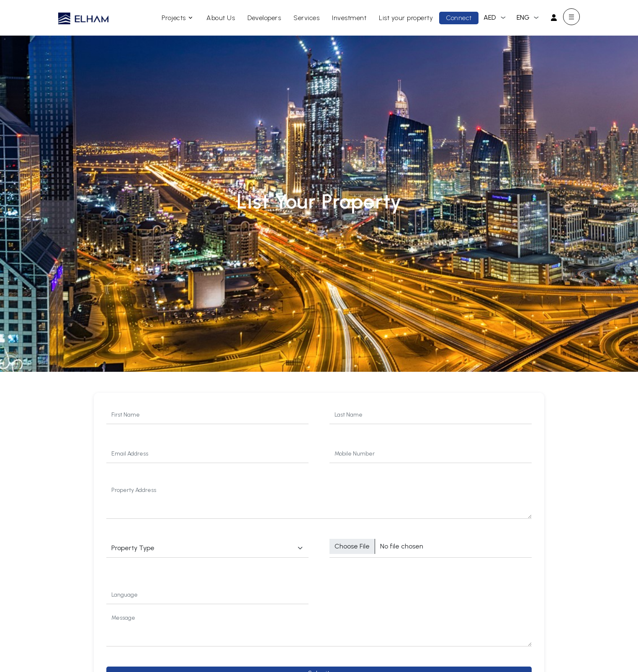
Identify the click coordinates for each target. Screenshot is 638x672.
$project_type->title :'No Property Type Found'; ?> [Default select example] (207, 548)
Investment (349, 18)
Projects (178, 18)
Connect (459, 18)
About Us (221, 18)
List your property (406, 18)
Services (306, 18)
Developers (264, 18)
